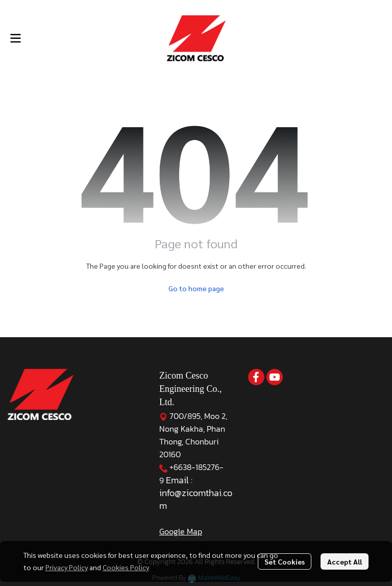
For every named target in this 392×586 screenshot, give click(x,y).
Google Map (181, 531)
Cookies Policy (126, 567)
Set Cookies (285, 561)
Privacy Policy (67, 567)
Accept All (345, 561)
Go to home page (196, 288)
